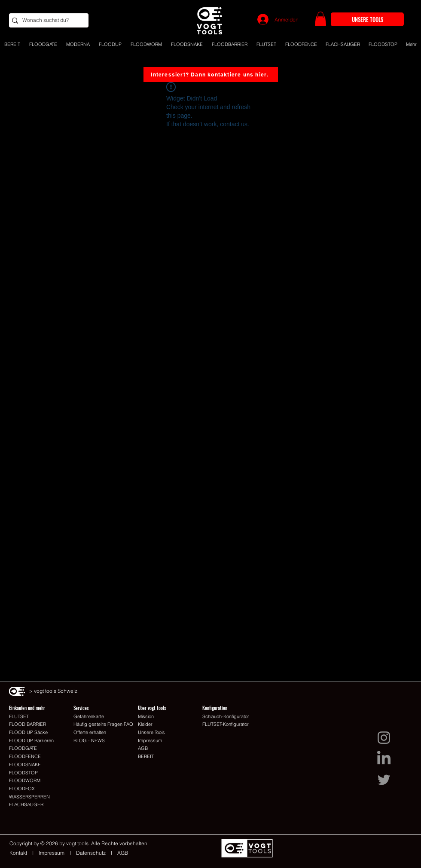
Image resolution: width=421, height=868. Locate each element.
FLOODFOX (22, 789)
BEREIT (146, 756)
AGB (123, 853)
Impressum (52, 853)
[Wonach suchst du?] (46, 20)
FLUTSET (19, 716)
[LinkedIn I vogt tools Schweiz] (384, 759)
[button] (320, 19)
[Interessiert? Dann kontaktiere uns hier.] (211, 75)
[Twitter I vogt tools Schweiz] (384, 780)
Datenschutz (91, 853)
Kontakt (21, 853)
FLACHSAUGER (26, 804)
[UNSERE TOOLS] (367, 19)
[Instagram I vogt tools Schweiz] (384, 738)
